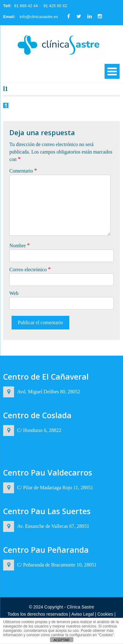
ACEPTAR (61, 640)
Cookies (105, 614)
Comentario (23, 171)
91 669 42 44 (26, 6)
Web (14, 293)
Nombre (20, 245)
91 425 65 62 (55, 6)
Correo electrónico (30, 269)
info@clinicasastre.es (39, 17)
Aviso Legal (83, 614)
